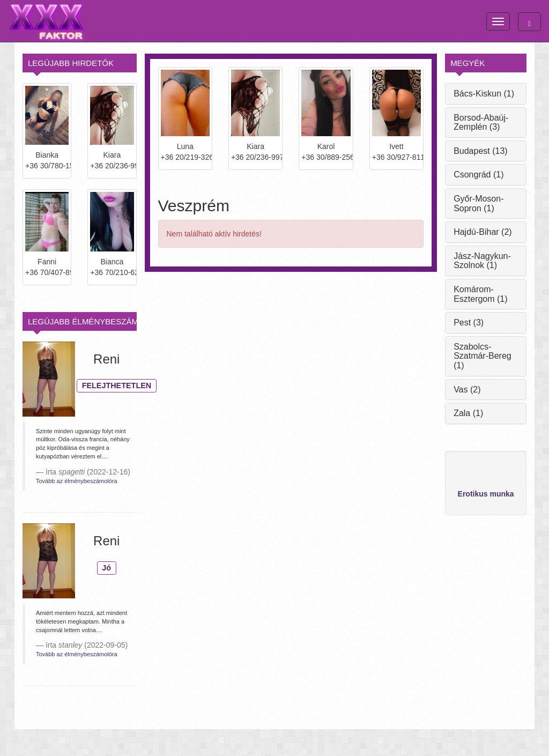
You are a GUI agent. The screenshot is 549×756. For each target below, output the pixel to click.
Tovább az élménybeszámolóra (77, 481)
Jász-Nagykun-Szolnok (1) (482, 261)
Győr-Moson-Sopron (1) (478, 203)
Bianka (47, 155)
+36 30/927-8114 (396, 157)
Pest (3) (469, 323)
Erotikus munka (486, 494)
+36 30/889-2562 (326, 157)
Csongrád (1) (478, 175)
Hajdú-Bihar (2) (483, 232)
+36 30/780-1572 (47, 166)
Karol (326, 146)
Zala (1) (468, 413)
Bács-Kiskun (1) (484, 94)
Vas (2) (467, 390)
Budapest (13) (481, 151)
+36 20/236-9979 (112, 166)
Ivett (396, 146)
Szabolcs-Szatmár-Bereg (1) (483, 356)
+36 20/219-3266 (185, 157)
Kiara (255, 146)
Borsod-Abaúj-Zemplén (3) (481, 123)
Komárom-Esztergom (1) (480, 294)
